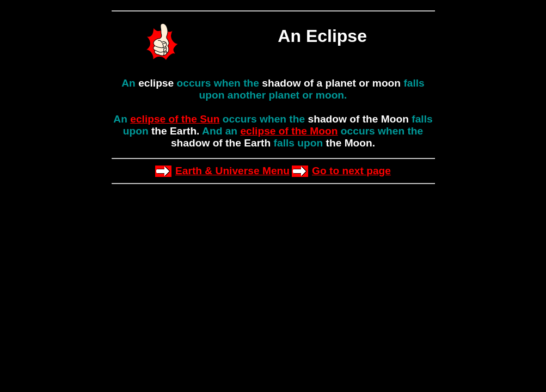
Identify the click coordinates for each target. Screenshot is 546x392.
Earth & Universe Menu (232, 171)
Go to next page (351, 171)
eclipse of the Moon (289, 131)
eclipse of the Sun (175, 119)
